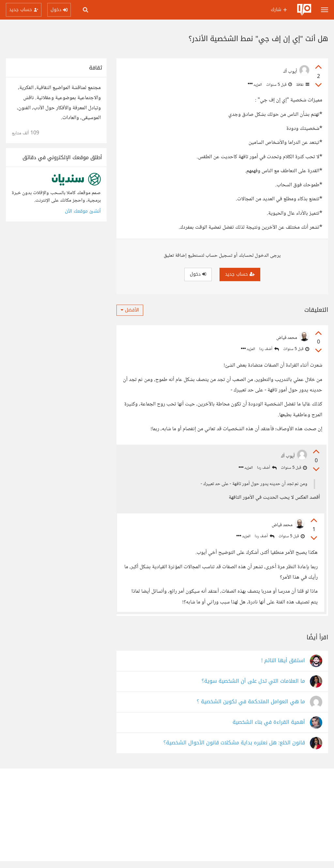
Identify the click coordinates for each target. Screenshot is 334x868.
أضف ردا (269, 349)
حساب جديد (240, 274)
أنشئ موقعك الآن (83, 211)
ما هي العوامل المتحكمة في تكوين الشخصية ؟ (251, 709)
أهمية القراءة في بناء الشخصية (269, 730)
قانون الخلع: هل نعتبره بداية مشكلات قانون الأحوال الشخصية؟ (234, 750)
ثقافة (302, 85)
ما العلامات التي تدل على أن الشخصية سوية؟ (253, 688)
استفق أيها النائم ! (283, 668)
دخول (198, 274)
